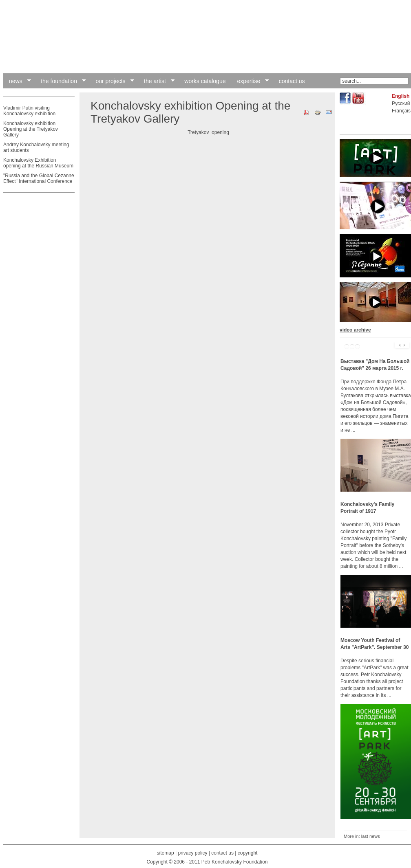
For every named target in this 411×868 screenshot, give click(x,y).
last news (371, 836)
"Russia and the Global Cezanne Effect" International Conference (39, 178)
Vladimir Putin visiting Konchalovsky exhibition (29, 111)
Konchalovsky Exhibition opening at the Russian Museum (38, 163)
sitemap (166, 853)
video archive (355, 330)
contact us (222, 853)
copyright (248, 853)
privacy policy (192, 853)
